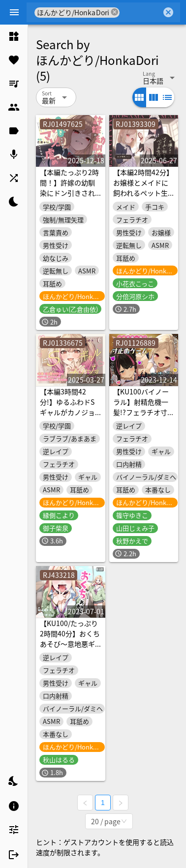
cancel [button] (115, 12)
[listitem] (14, 36)
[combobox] (140, 12)
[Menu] (14, 12)
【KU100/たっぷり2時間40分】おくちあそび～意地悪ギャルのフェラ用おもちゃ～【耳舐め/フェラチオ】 (70, 649)
